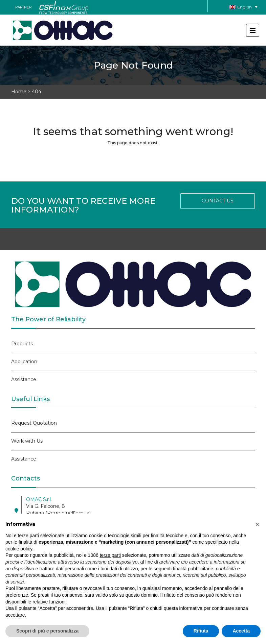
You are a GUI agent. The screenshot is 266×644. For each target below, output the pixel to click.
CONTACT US (218, 201)
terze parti (110, 555)
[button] (257, 524)
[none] (243, 7)
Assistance (24, 379)
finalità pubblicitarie (193, 569)
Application (24, 362)
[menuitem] (243, 7)
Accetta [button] (241, 631)
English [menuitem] (245, 7)
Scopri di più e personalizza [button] (47, 631)
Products (22, 344)
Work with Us (27, 441)
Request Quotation (34, 423)
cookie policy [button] (19, 549)
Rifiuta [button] (201, 631)
